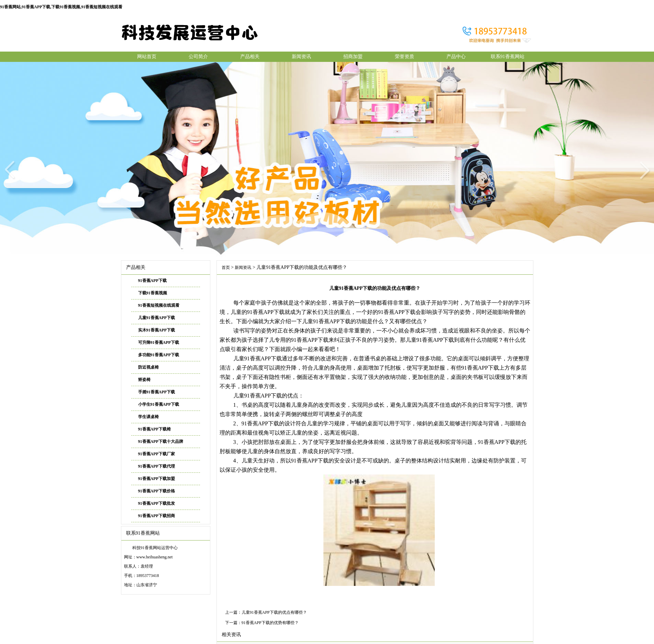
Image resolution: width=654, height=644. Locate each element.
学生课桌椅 (148, 417)
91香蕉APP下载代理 (157, 466)
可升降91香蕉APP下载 (159, 342)
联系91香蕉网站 (508, 57)
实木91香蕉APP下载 (157, 330)
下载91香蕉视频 (153, 293)
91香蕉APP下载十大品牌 (161, 441)
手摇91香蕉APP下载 (157, 392)
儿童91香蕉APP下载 (157, 318)
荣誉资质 (404, 57)
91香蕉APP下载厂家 (157, 454)
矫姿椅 (144, 380)
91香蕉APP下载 (152, 281)
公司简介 (198, 57)
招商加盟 (353, 57)
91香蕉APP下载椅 (154, 429)
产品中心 (456, 57)
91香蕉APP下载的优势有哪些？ (270, 623)
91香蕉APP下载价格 (157, 491)
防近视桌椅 (148, 367)
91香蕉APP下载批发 (157, 503)
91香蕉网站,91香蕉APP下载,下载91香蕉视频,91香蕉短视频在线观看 (61, 7)
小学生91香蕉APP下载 (159, 404)
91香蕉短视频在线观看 (159, 305)
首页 (226, 268)
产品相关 (250, 57)
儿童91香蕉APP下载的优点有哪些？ (274, 612)
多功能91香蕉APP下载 (159, 355)
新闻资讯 (301, 57)
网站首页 (147, 57)
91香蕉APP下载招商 (157, 516)
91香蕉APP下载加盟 (157, 479)
